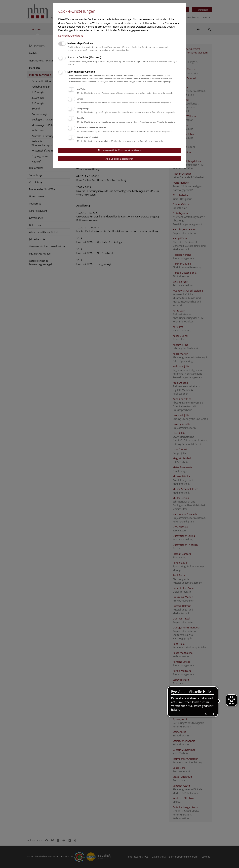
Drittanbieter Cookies (81, 72)
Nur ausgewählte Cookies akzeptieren (119, 150)
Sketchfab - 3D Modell (88, 137)
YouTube (81, 89)
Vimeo (80, 99)
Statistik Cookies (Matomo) (84, 57)
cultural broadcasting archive (91, 128)
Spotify (80, 118)
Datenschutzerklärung (71, 36)
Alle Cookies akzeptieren (119, 159)
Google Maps (83, 108)
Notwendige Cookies (80, 43)
